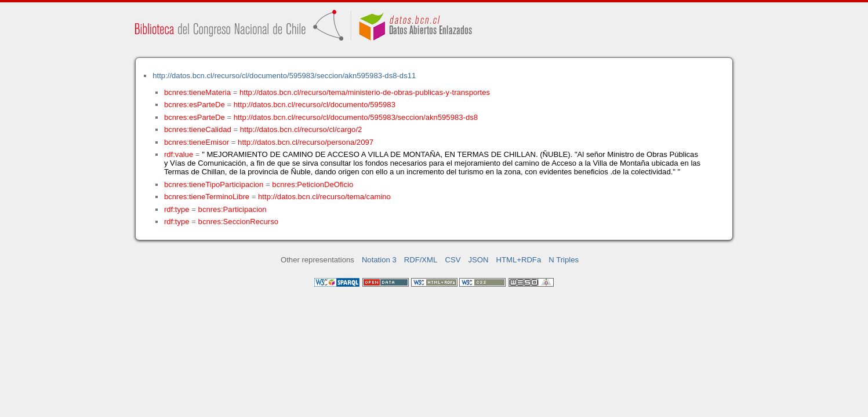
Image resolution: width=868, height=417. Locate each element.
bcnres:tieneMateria (197, 92)
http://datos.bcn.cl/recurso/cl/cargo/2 (301, 129)
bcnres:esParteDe (195, 105)
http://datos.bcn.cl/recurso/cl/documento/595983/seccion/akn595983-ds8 (356, 117)
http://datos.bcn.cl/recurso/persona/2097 (306, 142)
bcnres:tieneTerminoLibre (207, 197)
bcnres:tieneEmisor (197, 142)
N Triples (564, 260)
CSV (453, 260)
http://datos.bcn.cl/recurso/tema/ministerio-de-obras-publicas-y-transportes (365, 92)
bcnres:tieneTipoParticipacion (214, 184)
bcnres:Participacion (233, 209)
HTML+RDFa (519, 260)
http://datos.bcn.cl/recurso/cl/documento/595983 (315, 105)
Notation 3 (379, 260)
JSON (479, 260)
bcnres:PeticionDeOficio (313, 184)
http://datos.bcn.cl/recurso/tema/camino (324, 197)
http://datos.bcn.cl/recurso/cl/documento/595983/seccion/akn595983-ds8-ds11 (284, 76)
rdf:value (179, 154)
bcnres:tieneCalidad (198, 129)
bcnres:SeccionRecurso (238, 222)
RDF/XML (421, 260)
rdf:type (177, 209)
